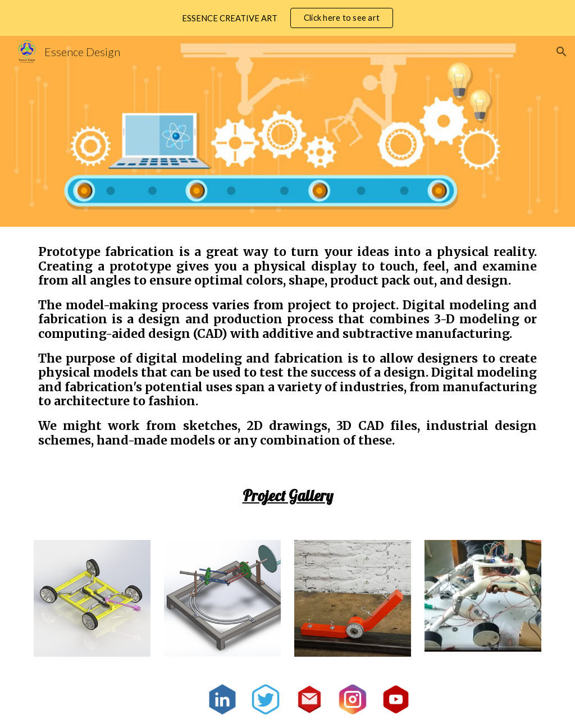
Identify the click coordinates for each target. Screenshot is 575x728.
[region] (287, 18)
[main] (288, 346)
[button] (562, 52)
